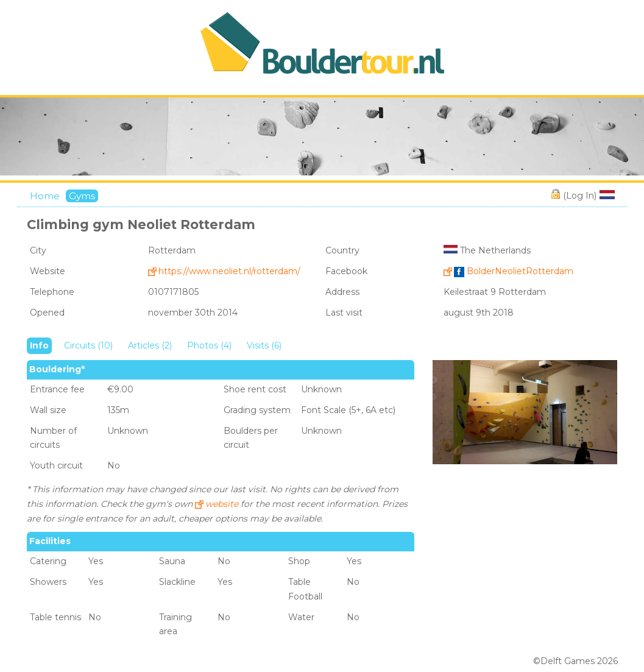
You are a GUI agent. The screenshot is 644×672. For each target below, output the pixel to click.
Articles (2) (150, 345)
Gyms (82, 196)
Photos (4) (209, 345)
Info (39, 345)
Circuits (88, 345)
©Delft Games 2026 (575, 661)
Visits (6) (264, 345)
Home (45, 196)
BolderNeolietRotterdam (514, 271)
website (222, 504)
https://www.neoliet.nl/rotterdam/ (229, 271)
